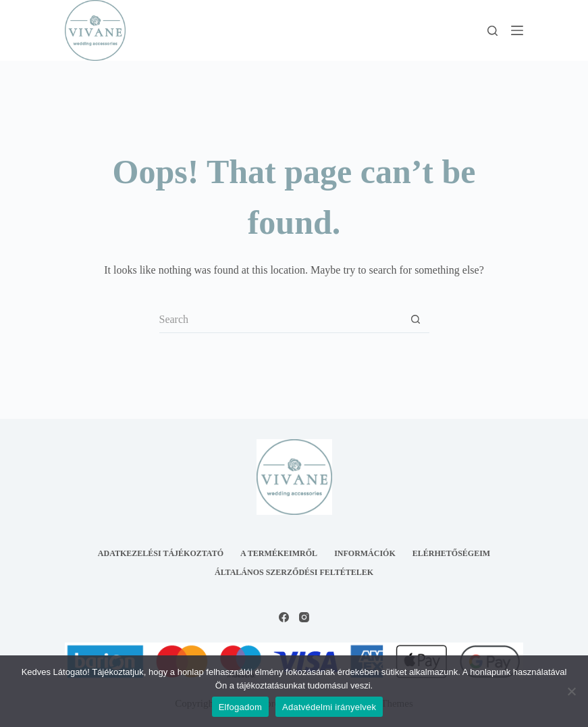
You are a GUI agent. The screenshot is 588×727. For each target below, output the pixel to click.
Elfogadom (240, 707)
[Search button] (416, 320)
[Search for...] (281, 320)
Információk (365, 553)
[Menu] (517, 30)
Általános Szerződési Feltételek (294, 572)
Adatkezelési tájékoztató (161, 553)
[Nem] (571, 691)
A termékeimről (279, 553)
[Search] (492, 31)
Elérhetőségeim (451, 553)
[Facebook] (284, 617)
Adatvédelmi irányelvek (329, 707)
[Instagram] (304, 617)
